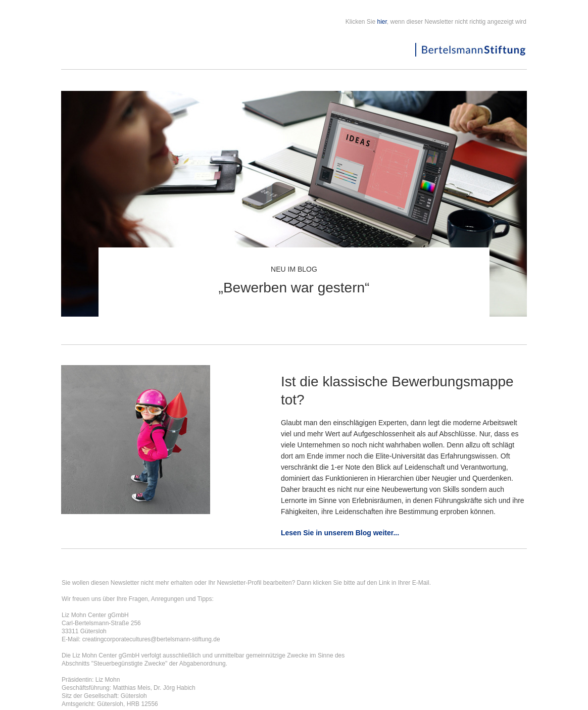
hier (382, 22)
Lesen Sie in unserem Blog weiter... (340, 533)
